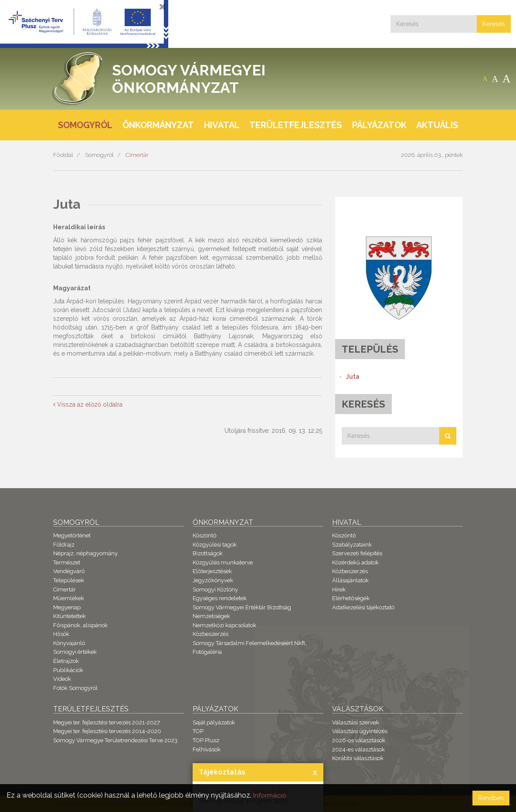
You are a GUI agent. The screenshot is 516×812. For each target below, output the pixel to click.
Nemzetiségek (211, 616)
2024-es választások (358, 749)
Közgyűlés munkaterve (223, 562)
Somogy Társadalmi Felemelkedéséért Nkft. (250, 643)
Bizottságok (208, 553)
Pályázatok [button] (379, 125)
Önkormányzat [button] (158, 125)
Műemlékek (69, 598)
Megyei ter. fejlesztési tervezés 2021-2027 (107, 722)
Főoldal (63, 155)
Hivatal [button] (222, 125)
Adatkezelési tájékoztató (363, 607)
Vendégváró (69, 571)
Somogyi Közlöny (215, 589)
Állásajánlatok (350, 580)
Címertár (137, 155)
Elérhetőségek (351, 598)
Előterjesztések (212, 571)
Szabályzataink (352, 545)
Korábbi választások (358, 758)
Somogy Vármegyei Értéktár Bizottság (242, 607)
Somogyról (99, 155)
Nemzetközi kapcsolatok (224, 625)
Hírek (339, 589)
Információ (271, 795)
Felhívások (207, 749)
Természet (67, 562)
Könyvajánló (69, 643)
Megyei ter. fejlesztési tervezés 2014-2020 (107, 731)
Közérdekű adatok (355, 562)
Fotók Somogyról (75, 688)
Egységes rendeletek (220, 598)
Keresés (494, 24)
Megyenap (67, 607)
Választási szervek (356, 722)
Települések (69, 580)
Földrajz (64, 545)
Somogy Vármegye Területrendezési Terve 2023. (116, 740)
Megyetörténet (72, 535)
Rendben (491, 798)
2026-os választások (359, 740)
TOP (198, 731)
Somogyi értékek (75, 652)
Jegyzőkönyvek (213, 580)
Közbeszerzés (210, 634)
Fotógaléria (207, 652)
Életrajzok (66, 661)
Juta (353, 377)
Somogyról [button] (85, 125)
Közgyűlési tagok (215, 545)
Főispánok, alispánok (80, 625)
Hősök (61, 634)
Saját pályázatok (214, 722)
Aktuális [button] (437, 125)
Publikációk (68, 670)
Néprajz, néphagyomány (85, 553)
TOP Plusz (206, 740)
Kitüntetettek (70, 616)
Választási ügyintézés (360, 731)
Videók (62, 679)
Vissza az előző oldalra (88, 404)
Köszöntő (205, 535)
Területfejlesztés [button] (295, 125)
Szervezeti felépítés (357, 553)
